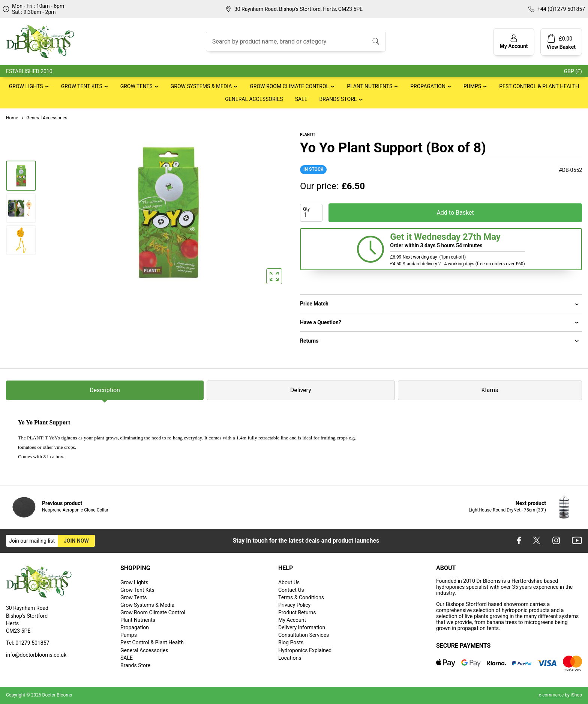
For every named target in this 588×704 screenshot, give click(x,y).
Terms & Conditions (301, 597)
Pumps (472, 86)
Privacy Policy (294, 605)
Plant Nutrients (370, 86)
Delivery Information (302, 627)
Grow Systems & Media (201, 86)
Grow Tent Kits (82, 86)
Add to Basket (455, 213)
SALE (301, 99)
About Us (289, 582)
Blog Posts (291, 642)
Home (12, 118)
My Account (292, 620)
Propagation (428, 86)
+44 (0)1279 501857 (561, 9)
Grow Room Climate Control (289, 86)
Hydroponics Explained (305, 650)
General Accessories (254, 99)
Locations (290, 658)
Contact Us (291, 590)
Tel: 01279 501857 (28, 643)
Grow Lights (26, 86)
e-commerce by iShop (560, 695)
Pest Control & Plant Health (539, 86)
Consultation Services (304, 635)
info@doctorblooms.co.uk (36, 655)
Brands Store (338, 99)
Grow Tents (136, 86)
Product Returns (297, 612)
